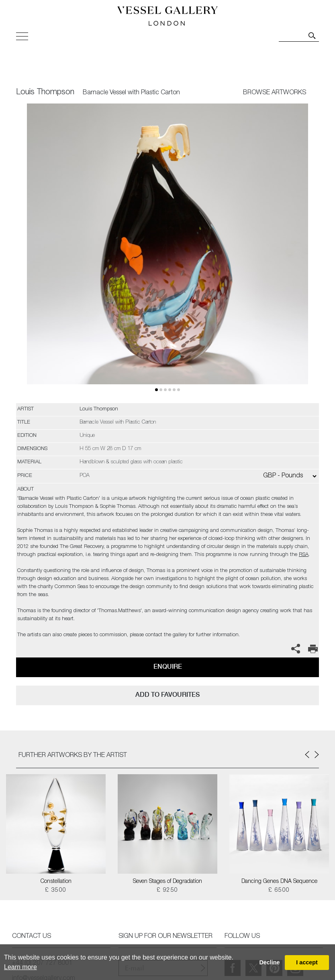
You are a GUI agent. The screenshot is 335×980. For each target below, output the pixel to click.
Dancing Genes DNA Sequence (279, 882)
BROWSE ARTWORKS (275, 93)
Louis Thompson (45, 93)
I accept (307, 962)
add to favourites (167, 695)
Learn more (20, 967)
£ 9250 (167, 891)
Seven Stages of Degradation (167, 882)
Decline (269, 962)
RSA (304, 555)
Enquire (168, 667)
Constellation (56, 882)
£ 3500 (56, 891)
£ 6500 (279, 891)
